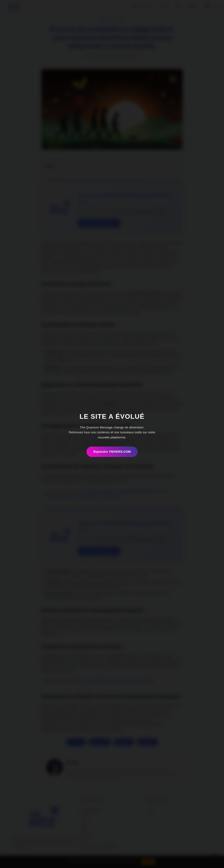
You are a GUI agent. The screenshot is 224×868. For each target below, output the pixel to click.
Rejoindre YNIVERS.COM (112, 452)
